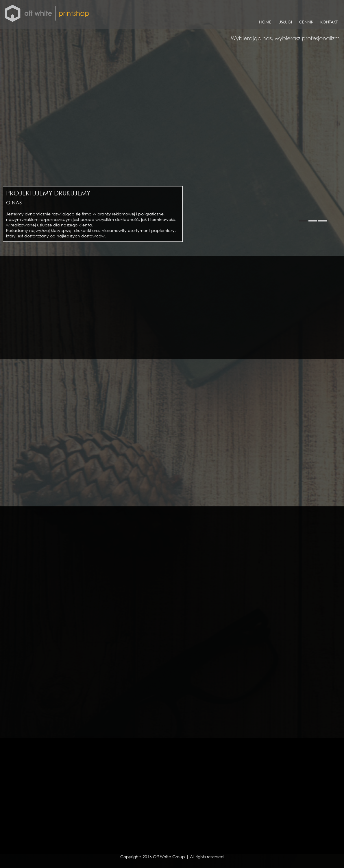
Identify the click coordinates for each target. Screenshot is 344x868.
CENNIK (306, 22)
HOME (265, 22)
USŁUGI (285, 22)
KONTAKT (329, 22)
